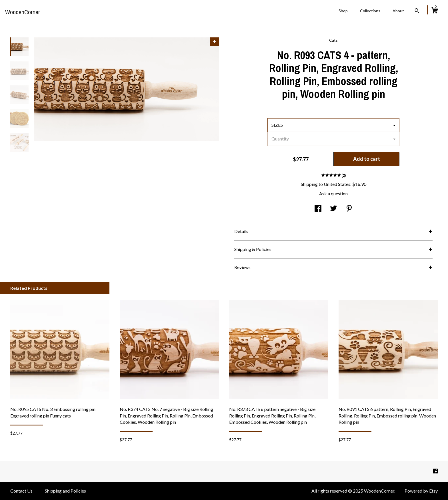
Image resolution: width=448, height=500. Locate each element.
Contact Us (21, 491)
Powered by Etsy (421, 491)
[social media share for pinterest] (349, 209)
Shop (343, 11)
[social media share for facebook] (318, 209)
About (398, 11)
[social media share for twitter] (334, 209)
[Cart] (435, 11)
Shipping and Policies (65, 491)
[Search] (417, 11)
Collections (370, 11)
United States (337, 184)
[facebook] (435, 471)
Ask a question (333, 193)
